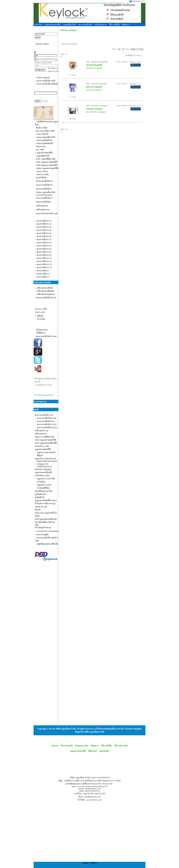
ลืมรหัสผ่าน (53, 68)
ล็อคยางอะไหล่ (82, 746)
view (73, 75)
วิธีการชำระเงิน (121, 746)
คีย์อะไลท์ (92, 751)
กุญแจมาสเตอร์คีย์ (53, 25)
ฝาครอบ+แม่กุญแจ (68, 30)
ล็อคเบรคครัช (67, 746)
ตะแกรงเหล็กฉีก (85, 25)
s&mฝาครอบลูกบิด (94, 65)
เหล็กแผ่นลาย (101, 25)
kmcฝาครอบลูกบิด (94, 87)
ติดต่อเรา (126, 25)
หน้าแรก (39, 25)
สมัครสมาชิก (54, 71)
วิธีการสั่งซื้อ (114, 25)
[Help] (45, 101)
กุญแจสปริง (104, 751)
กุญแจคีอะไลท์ (69, 25)
